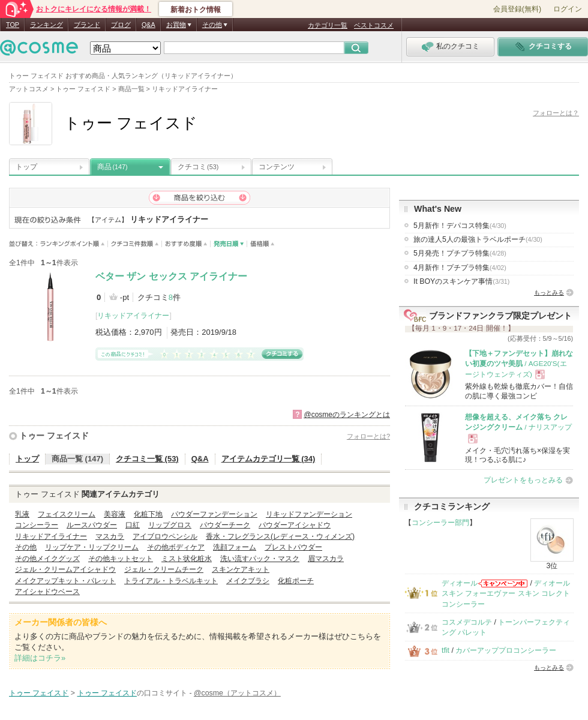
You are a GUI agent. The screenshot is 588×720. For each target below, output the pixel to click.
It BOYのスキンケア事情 (461, 281)
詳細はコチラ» (40, 658)
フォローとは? (368, 436)
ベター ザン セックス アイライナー (171, 276)
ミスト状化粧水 (187, 559)
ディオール (460, 583)
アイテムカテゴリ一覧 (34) (268, 459)
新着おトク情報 (196, 10)
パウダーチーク (225, 525)
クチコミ (198, 167)
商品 (112, 167)
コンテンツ (277, 167)
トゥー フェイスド (54, 436)
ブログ (121, 25)
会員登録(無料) (517, 9)
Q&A (148, 25)
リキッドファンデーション (309, 514)
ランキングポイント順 (74, 244)
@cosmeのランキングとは (347, 415)
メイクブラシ (248, 581)
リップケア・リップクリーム (92, 547)
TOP (13, 25)
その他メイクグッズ (47, 559)
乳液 (22, 514)
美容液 (115, 514)
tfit (445, 650)
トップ (26, 167)
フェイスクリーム (67, 514)
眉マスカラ (326, 559)
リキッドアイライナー (133, 316)
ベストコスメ (374, 25)
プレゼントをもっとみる (523, 480)
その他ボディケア (176, 547)
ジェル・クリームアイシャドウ (65, 569)
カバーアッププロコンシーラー (506, 650)
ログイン (568, 9)
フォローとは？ (556, 113)
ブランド (87, 25)
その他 (26, 547)
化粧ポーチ (296, 581)
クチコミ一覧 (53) (147, 459)
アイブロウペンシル (165, 536)
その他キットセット (121, 559)
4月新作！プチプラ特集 (460, 268)
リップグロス (170, 525)
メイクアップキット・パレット (65, 581)
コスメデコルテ (467, 622)
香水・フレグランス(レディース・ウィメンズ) (280, 536)
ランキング (46, 25)
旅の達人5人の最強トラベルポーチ (478, 239)
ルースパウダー (92, 525)
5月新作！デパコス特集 (460, 226)
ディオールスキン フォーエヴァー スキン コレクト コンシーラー (506, 594)
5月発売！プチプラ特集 (460, 253)
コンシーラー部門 (440, 523)
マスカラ (110, 536)
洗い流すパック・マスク (260, 559)
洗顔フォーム (235, 547)
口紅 (133, 525)
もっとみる (549, 292)
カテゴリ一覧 (328, 25)
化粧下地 (148, 514)
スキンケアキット (241, 569)
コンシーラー (37, 525)
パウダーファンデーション (214, 514)
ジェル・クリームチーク (164, 569)
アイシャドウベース (47, 592)
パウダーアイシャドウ (295, 525)
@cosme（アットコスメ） (237, 693)
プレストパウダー (293, 547)
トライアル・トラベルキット (171, 581)
